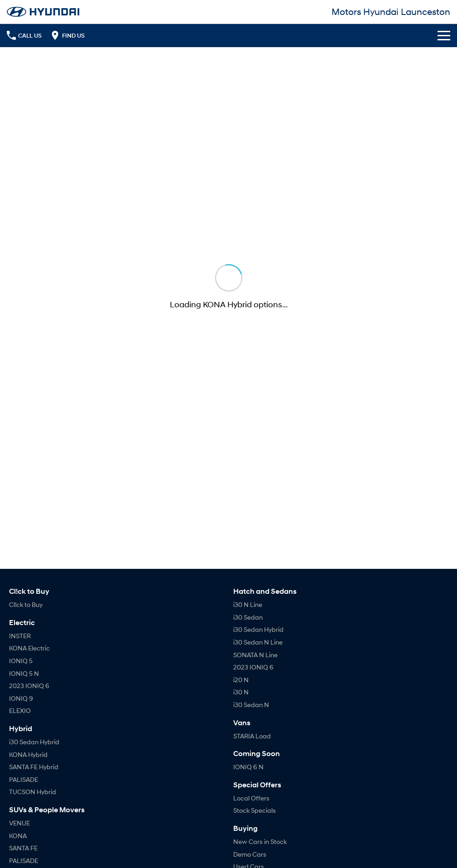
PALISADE (24, 779)
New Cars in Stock (260, 841)
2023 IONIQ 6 (29, 686)
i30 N (241, 692)
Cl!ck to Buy (26, 604)
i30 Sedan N (251, 705)
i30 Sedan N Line (258, 642)
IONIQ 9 (21, 698)
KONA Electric (29, 648)
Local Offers (251, 798)
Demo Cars (250, 854)
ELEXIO (20, 710)
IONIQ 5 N (24, 673)
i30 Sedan (248, 617)
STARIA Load (252, 736)
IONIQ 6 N (248, 767)
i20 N (241, 680)
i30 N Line (248, 604)
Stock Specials (255, 810)
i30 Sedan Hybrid (34, 742)
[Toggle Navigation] (444, 35)
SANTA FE (23, 848)
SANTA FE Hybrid (34, 767)
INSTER (20, 636)
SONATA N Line (255, 655)
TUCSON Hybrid (33, 792)
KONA (18, 836)
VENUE (19, 823)
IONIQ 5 (21, 661)
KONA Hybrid (28, 754)
